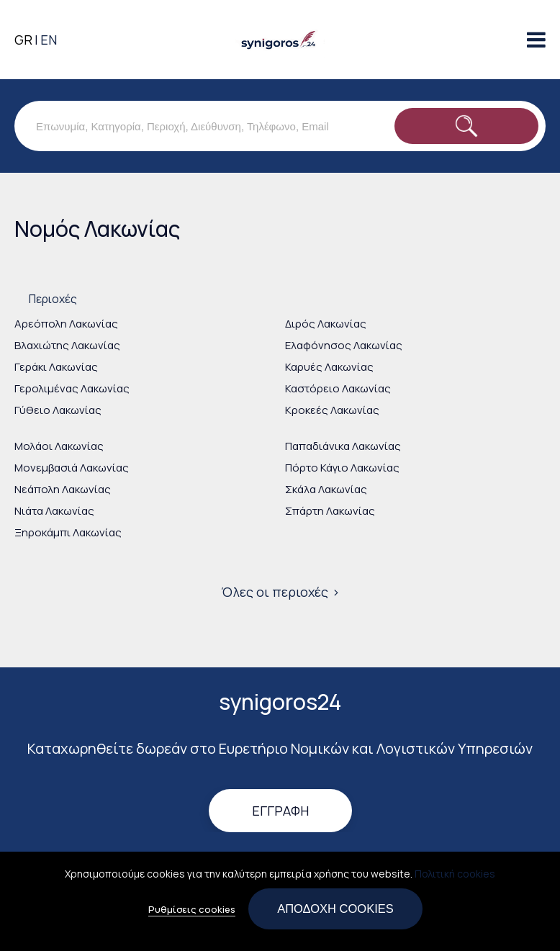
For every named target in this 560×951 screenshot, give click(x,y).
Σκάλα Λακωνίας (326, 489)
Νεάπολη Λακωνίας (63, 489)
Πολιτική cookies (455, 879)
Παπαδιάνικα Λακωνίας (343, 446)
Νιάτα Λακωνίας (54, 511)
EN (49, 40)
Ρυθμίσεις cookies (192, 914)
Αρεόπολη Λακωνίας (66, 324)
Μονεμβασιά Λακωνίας (72, 468)
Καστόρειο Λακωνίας (338, 388)
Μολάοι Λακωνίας (59, 446)
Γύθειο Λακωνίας (58, 410)
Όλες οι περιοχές (275, 592)
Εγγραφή (280, 811)
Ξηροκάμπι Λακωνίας (68, 532)
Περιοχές (53, 299)
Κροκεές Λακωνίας (332, 410)
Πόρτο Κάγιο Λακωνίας (342, 468)
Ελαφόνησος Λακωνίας (344, 345)
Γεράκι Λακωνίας (56, 367)
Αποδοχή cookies (335, 914)
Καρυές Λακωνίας (329, 367)
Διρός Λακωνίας (326, 324)
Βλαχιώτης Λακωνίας (67, 345)
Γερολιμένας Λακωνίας (72, 388)
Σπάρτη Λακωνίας (330, 511)
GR (23, 40)
